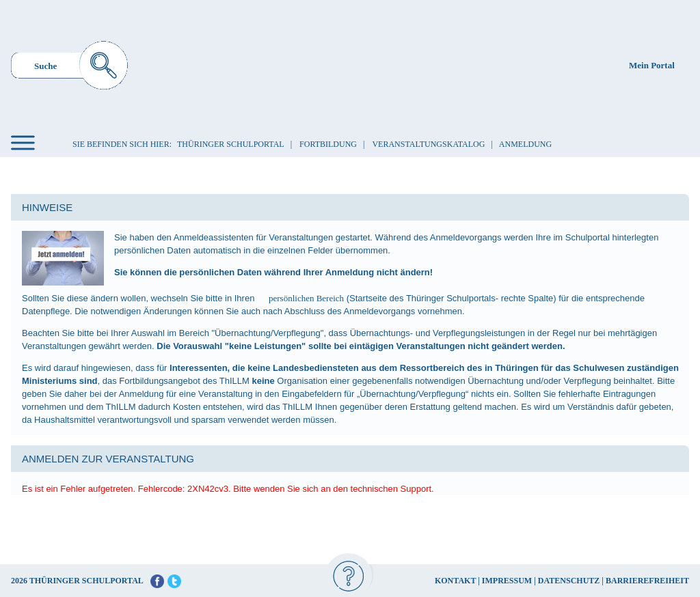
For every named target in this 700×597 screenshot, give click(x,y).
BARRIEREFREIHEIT (647, 581)
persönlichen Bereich (306, 298)
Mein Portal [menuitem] (652, 65)
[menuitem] (69, 67)
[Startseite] (352, 64)
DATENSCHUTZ (569, 581)
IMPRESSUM (507, 581)
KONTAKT (455, 581)
